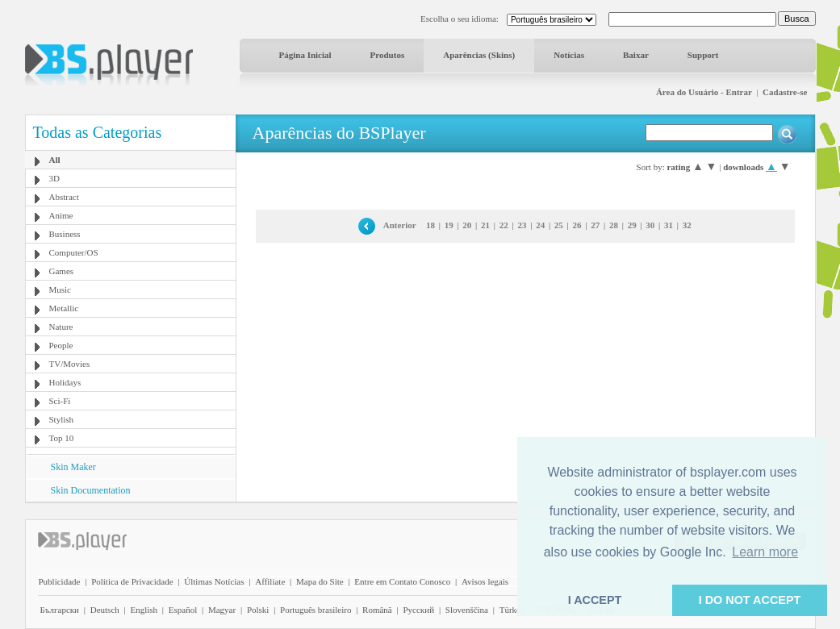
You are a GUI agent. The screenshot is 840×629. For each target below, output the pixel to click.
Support (703, 55)
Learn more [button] (765, 552)
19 (449, 225)
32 (687, 225)
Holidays (65, 382)
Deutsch (105, 610)
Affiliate (270, 581)
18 (430, 225)
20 (467, 225)
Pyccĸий (418, 610)
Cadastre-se (785, 92)
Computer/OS (74, 252)
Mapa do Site (320, 581)
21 (485, 225)
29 (632, 225)
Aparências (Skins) (479, 55)
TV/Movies (70, 364)
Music (61, 290)
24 (540, 225)
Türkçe (512, 610)
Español (183, 610)
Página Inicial (305, 55)
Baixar (636, 55)
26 (577, 225)
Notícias (569, 55)
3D (54, 178)
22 (504, 225)
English (144, 610)
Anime (61, 215)
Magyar (222, 610)
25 (559, 225)
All (55, 160)
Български (60, 610)
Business (65, 234)
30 (650, 225)
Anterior (400, 225)
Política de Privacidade (132, 581)
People (61, 345)
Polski (258, 610)
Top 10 (62, 438)
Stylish (62, 419)
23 (522, 225)
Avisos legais (485, 581)
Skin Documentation (91, 490)
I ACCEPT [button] (595, 600)
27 (595, 225)
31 (669, 225)
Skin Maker (73, 467)
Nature (61, 327)
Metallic (64, 308)
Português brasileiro (316, 610)
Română (377, 610)
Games (62, 271)
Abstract (64, 197)
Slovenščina (467, 610)
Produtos (388, 55)
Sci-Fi (60, 401)
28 (614, 225)
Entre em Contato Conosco (402, 581)
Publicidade (60, 581)
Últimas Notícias (214, 581)
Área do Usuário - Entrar (704, 92)
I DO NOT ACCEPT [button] (750, 600)
